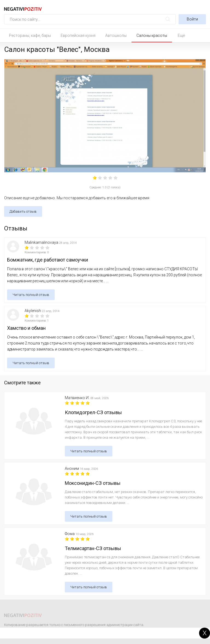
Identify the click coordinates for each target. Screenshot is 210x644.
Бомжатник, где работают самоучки (48, 260)
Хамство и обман (26, 328)
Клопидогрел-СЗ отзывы (93, 412)
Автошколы (116, 35)
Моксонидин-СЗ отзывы (93, 483)
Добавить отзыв (23, 211)
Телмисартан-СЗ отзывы (93, 548)
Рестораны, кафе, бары (30, 35)
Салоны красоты (152, 35)
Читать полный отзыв (31, 295)
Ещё (181, 35)
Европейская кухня (78, 35)
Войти (192, 19)
